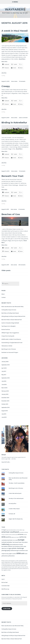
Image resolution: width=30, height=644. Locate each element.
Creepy (6, 86)
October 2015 (5, 404)
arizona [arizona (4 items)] (20, 534)
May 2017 (4, 375)
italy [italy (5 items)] (8, 544)
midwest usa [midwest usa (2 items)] (11, 546)
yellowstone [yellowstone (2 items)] (11, 556)
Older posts (6, 270)
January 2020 (5, 362)
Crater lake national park (15, 493)
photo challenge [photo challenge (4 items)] (18, 548)
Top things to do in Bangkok (8, 326)
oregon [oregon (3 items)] (10, 548)
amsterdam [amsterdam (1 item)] (22, 532)
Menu (16, 2)
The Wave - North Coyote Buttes (17, 483)
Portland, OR (12, 514)
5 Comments (22, 171)
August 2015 (5, 411)
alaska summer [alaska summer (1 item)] (16, 530)
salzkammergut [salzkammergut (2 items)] (14, 551)
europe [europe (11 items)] (21, 540)
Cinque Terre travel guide (8, 336)
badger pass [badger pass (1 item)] (14, 537)
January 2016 (5, 394)
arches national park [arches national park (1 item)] (13, 535)
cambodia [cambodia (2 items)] (4, 540)
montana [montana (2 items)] (17, 546)
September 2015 (6, 407)
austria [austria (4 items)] (8, 537)
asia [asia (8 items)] (3, 537)
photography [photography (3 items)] (6, 550)
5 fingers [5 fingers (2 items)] (4, 530)
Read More (22, 59)
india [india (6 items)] (4, 544)
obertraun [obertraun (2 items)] (4, 548)
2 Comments (22, 209)
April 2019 (4, 368)
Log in (3, 579)
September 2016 (6, 378)
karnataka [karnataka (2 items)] (4, 546)
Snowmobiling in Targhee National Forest (12, 343)
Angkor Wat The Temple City (16, 519)
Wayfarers (15, 9)
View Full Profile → (6, 462)
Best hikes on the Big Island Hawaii (10, 313)
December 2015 (5, 398)
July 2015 (4, 414)
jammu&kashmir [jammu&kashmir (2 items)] (14, 545)
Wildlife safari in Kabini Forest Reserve (11, 339)
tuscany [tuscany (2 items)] (6, 554)
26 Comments (22, 265)
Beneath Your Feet (12, 176)
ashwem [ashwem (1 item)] (25, 535)
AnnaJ (4, 455)
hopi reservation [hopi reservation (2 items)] (23, 542)
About (3, 294)
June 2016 (4, 385)
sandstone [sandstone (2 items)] (22, 551)
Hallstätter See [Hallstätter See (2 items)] (10, 542)
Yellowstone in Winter (7, 346)
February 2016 (5, 391)
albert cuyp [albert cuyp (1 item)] (22, 530)
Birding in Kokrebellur (14, 122)
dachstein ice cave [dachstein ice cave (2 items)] (12, 540)
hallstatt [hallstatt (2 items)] (4, 542)
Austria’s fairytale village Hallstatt (10, 323)
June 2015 (4, 417)
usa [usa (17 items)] (19, 553)
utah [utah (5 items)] (23, 553)
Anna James (14, 81)
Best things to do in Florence (9, 349)
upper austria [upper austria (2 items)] (13, 554)
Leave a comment (23, 118)
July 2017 (4, 371)
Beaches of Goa (11, 214)
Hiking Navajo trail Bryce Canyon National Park (13, 316)
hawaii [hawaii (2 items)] (17, 542)
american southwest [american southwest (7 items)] (10, 532)
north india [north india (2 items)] (23, 546)
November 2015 (5, 401)
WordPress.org (5, 589)
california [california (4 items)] (23, 537)
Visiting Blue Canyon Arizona (9, 310)
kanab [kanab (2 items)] (21, 545)
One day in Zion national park (16, 498)
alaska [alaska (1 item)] (12, 530)
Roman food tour (6, 330)
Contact (4, 297)
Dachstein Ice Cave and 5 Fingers (10, 352)
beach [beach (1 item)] (18, 537)
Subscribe (7, 609)
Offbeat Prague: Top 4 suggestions (10, 333)
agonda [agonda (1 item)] (8, 530)
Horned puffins (12, 504)
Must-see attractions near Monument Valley (12, 307)
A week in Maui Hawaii (15, 31)
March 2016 (4, 388)
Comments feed (5, 586)
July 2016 (4, 381)
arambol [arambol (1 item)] (7, 535)
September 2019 (6, 365)
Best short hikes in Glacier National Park (12, 320)
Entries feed (4, 582)
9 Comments (22, 81)
